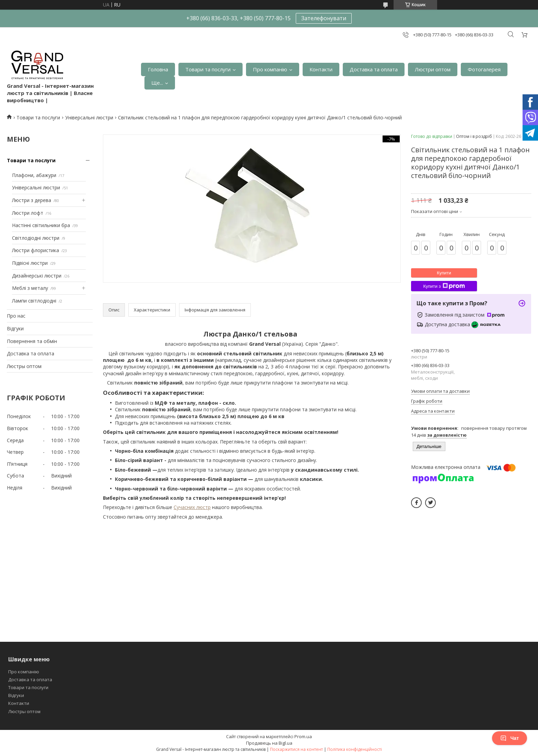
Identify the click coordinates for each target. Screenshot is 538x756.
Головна (158, 69)
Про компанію (270, 69)
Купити (444, 273)
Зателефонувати (324, 18)
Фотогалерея (484, 69)
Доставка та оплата (374, 69)
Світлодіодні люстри (36, 238)
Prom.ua (303, 736)
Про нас (16, 316)
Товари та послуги (208, 69)
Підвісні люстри (30, 263)
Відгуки (15, 328)
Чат (510, 738)
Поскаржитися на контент (296, 749)
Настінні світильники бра (41, 225)
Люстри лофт (28, 213)
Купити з (444, 286)
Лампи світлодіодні (34, 301)
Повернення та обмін (32, 341)
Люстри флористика (36, 250)
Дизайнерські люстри (37, 276)
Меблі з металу (30, 288)
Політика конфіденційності (355, 749)
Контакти (321, 69)
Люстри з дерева (32, 200)
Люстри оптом (433, 69)
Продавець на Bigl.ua (269, 743)
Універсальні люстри (89, 117)
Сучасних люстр (192, 507)
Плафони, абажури (34, 175)
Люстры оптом (24, 366)
